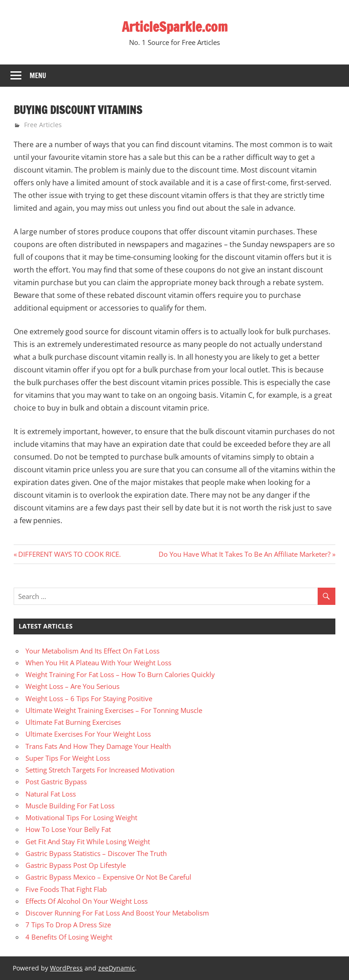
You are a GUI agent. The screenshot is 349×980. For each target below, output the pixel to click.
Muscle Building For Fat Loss (70, 806)
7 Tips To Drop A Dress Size (68, 925)
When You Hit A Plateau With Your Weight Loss (98, 663)
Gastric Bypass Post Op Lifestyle (76, 865)
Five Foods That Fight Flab (66, 889)
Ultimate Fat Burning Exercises (73, 722)
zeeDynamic (117, 968)
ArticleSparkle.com (174, 26)
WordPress (66, 968)
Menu (38, 76)
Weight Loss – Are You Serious (72, 686)
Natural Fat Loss (51, 794)
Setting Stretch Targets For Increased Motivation (100, 770)
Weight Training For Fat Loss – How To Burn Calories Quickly (120, 674)
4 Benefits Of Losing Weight (69, 937)
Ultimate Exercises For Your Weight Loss (88, 734)
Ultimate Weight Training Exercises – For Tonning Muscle (114, 710)
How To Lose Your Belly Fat (68, 829)
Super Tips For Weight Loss (68, 758)
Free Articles (43, 125)
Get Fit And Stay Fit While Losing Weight (88, 841)
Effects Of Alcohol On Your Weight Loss (87, 901)
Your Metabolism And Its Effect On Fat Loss (92, 651)
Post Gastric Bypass (56, 782)
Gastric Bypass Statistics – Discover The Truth (96, 853)
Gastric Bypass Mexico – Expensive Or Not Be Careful (108, 877)
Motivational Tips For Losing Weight (81, 817)
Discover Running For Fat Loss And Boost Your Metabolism (117, 913)
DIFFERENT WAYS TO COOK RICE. (69, 554)
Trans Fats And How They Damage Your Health (98, 746)
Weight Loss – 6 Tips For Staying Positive (89, 698)
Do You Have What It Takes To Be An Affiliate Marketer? (244, 554)
